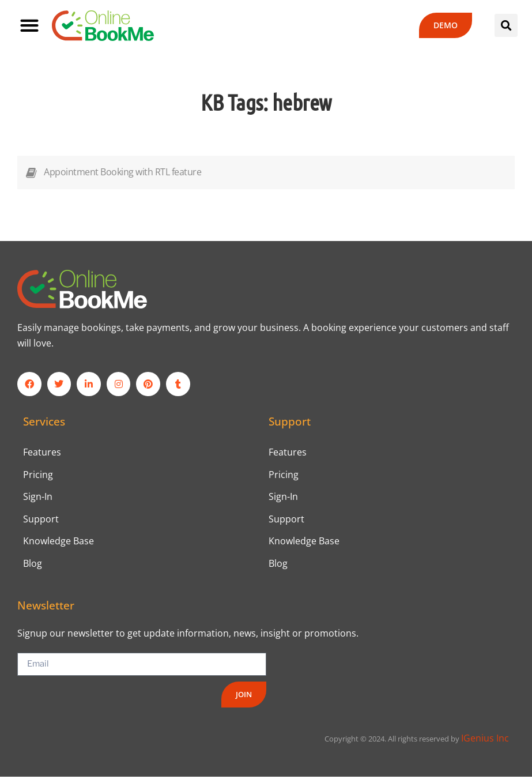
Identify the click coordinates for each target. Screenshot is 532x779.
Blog (33, 565)
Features (42, 452)
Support (41, 520)
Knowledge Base (59, 543)
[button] (29, 26)
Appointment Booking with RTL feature (122, 172)
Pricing (38, 475)
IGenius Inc (485, 740)
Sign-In (38, 498)
